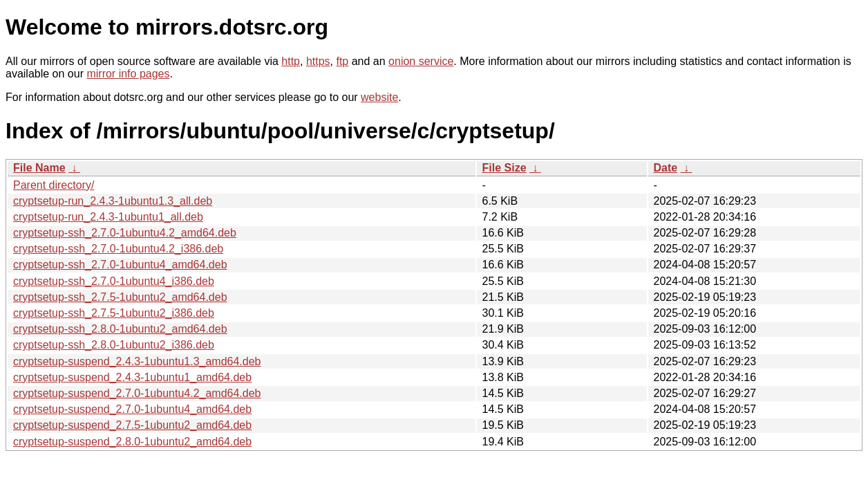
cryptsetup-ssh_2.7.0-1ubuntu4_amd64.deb (120, 265)
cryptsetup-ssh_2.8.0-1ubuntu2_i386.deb (114, 345)
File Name (39, 168)
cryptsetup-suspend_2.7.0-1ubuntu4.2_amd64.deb (137, 393)
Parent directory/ (54, 185)
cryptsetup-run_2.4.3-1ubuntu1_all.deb (108, 217)
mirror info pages (128, 74)
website (379, 97)
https (318, 61)
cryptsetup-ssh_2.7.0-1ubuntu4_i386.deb (114, 281)
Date (666, 168)
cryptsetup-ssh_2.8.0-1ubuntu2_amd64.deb (120, 329)
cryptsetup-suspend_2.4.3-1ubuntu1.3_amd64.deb (137, 361)
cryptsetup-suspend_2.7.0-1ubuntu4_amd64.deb (132, 409)
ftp (342, 61)
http (291, 61)
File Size (504, 168)
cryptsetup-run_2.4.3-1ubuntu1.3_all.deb (113, 201)
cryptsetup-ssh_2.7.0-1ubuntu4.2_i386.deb (118, 249)
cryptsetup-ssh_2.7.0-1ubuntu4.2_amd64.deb (125, 233)
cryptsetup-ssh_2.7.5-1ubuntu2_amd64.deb (120, 297)
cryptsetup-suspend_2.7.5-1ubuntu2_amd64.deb (132, 425)
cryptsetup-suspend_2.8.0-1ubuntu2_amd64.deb (132, 442)
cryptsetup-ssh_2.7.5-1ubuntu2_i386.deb (114, 313)
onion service (421, 61)
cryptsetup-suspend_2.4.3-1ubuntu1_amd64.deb (132, 377)
